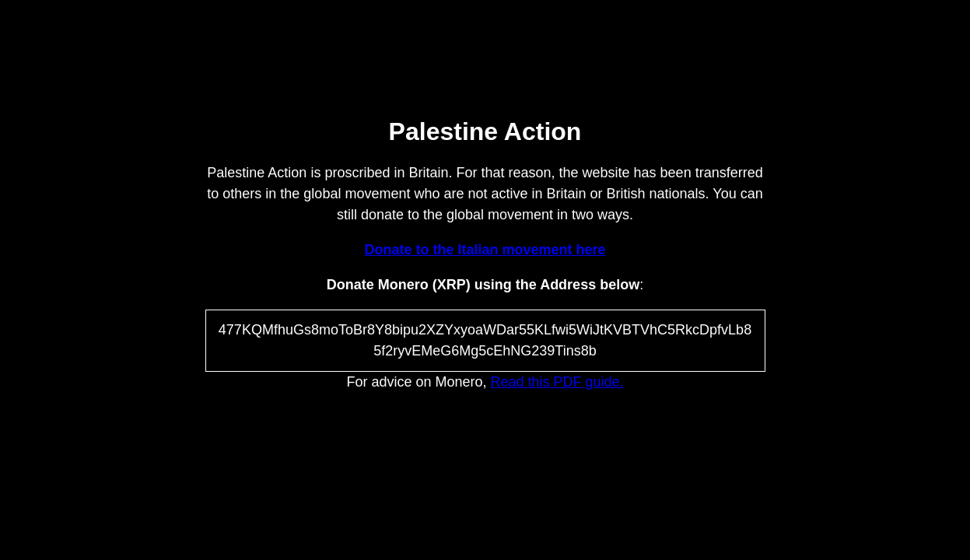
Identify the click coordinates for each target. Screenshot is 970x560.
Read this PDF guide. (557, 382)
